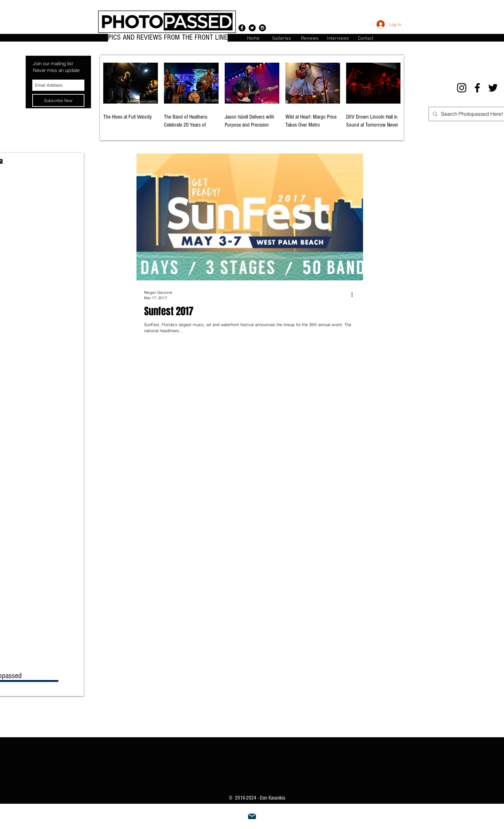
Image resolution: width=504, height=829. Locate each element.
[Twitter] (493, 88)
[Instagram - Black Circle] (262, 28)
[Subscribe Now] (58, 100)
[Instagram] (462, 88)
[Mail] (252, 817)
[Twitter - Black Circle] (252, 28)
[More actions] (354, 295)
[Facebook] (477, 88)
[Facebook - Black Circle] (242, 28)
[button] (366, 38)
